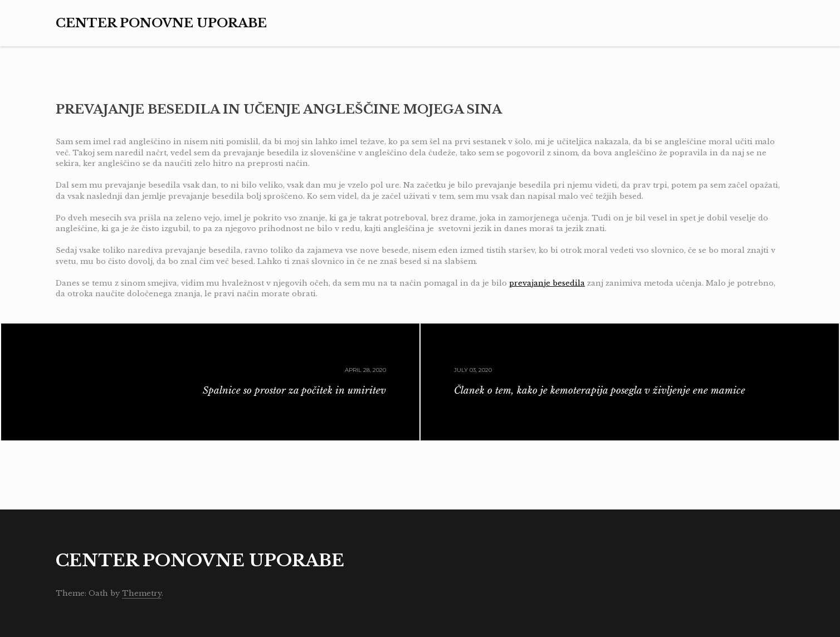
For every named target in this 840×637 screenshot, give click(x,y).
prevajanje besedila (547, 283)
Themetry (142, 593)
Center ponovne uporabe (161, 23)
